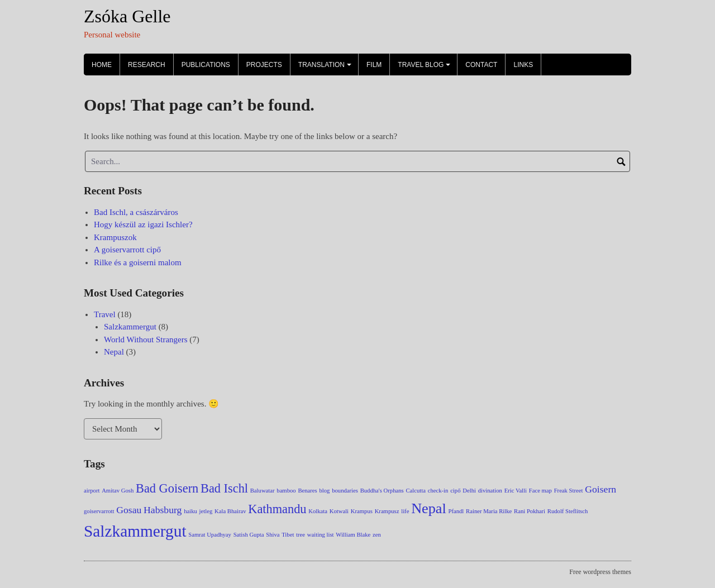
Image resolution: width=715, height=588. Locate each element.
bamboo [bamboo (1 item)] (286, 491)
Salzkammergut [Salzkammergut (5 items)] (135, 531)
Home (102, 65)
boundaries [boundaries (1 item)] (345, 491)
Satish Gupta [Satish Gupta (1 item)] (249, 535)
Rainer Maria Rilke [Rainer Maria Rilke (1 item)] (489, 511)
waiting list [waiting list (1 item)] (321, 535)
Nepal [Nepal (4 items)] (429, 508)
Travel (105, 314)
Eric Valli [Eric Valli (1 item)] (516, 491)
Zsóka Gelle (127, 16)
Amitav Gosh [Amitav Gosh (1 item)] (118, 491)
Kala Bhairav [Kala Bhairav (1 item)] (230, 511)
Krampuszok (115, 237)
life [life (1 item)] (405, 511)
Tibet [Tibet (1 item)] (288, 535)
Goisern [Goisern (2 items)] (600, 489)
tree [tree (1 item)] (301, 535)
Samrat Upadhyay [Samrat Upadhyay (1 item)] (210, 535)
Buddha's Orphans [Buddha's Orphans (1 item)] (382, 491)
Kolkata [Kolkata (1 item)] (318, 511)
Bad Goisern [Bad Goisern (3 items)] (167, 488)
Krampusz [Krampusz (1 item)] (387, 511)
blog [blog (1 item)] (324, 491)
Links (523, 65)
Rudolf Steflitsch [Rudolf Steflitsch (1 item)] (568, 511)
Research (147, 65)
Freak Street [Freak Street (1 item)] (569, 491)
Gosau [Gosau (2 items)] (129, 510)
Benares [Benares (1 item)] (307, 491)
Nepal (114, 352)
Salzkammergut (130, 327)
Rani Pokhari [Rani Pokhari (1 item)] (530, 511)
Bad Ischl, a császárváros (136, 212)
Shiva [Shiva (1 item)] (273, 535)
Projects (264, 65)
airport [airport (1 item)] (92, 491)
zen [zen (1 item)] (377, 535)
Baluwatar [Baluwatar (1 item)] (263, 491)
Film (374, 65)
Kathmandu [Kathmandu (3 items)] (277, 509)
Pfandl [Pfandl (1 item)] (456, 511)
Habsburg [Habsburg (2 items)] (163, 510)
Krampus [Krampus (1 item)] (362, 511)
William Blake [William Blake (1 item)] (353, 535)
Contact (481, 65)
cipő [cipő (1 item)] (455, 491)
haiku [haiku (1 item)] (190, 511)
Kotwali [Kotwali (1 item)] (339, 511)
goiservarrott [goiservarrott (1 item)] (99, 511)
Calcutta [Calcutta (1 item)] (416, 491)
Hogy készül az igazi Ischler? (143, 224)
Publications (206, 65)
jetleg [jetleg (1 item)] (206, 511)
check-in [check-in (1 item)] (438, 491)
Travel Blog (426, 68)
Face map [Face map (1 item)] (540, 491)
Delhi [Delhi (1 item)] (469, 491)
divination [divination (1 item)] (490, 491)
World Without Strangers (146, 340)
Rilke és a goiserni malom (138, 262)
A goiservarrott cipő (127, 250)
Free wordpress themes (600, 572)
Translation (326, 68)
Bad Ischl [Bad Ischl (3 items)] (224, 488)
